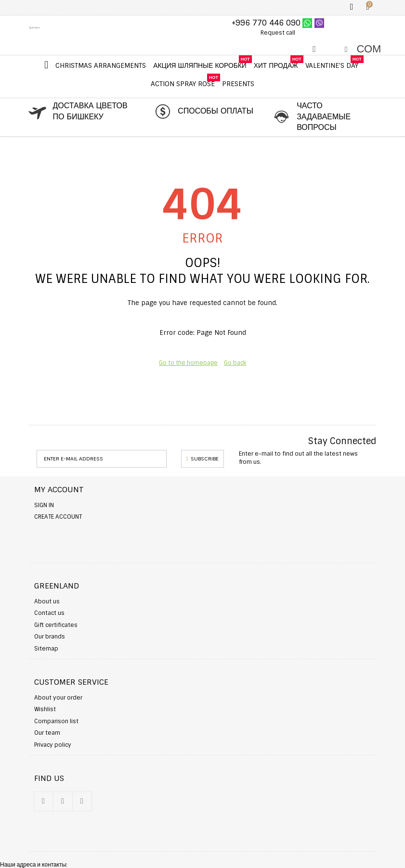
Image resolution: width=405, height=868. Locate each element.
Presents (238, 84)
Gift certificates (56, 625)
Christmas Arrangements (101, 65)
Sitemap (46, 649)
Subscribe (202, 459)
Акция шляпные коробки (200, 65)
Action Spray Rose (183, 84)
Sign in (44, 505)
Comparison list (56, 721)
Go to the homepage (188, 363)
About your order (58, 698)
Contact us (49, 613)
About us (47, 601)
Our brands (50, 637)
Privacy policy (53, 745)
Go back (235, 363)
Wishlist (45, 709)
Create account (58, 517)
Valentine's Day (332, 65)
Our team (47, 733)
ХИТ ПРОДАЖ (276, 65)
